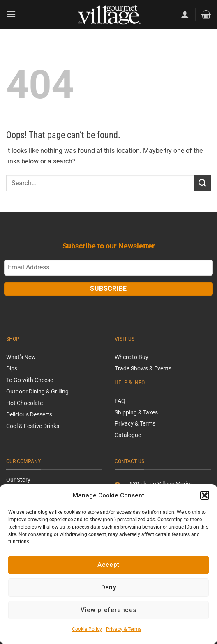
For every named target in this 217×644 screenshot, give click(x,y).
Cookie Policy (87, 629)
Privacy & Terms (124, 629)
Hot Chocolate (24, 403)
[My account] (185, 14)
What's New (21, 357)
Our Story (18, 480)
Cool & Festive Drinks (33, 426)
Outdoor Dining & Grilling (37, 391)
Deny (109, 587)
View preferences (108, 610)
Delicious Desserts (29, 414)
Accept (108, 565)
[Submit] (203, 183)
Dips (12, 368)
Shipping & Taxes (136, 412)
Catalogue (128, 435)
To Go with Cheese (30, 380)
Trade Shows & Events (143, 368)
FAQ (120, 401)
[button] (205, 495)
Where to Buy (132, 357)
